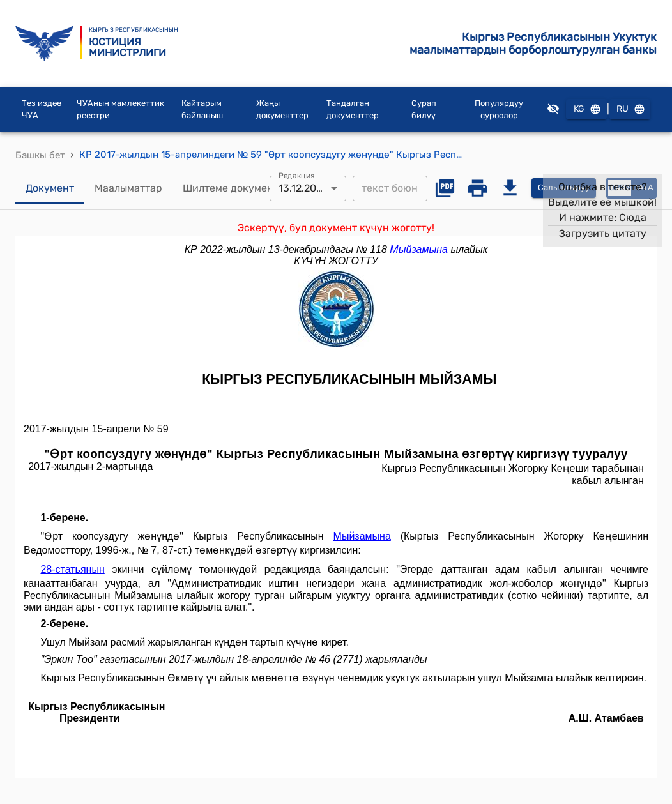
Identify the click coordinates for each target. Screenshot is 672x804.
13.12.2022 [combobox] (303, 188)
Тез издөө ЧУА (42, 110)
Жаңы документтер (282, 110)
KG (586, 110)
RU (630, 110)
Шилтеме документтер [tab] (239, 188)
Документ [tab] (50, 188)
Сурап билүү (424, 110)
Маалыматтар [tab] (128, 188)
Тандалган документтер (353, 110)
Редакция (297, 175)
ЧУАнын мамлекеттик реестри (120, 110)
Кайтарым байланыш (202, 110)
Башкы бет (40, 155)
